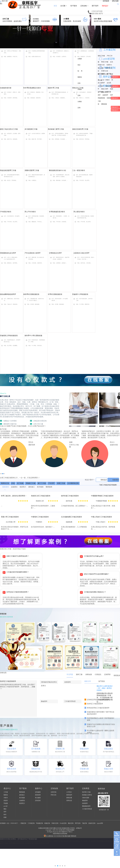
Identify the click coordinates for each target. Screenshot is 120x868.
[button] (0, 474)
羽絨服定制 (39, 823)
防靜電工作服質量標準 (8, 681)
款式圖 (64, 6)
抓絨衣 (6, 801)
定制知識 (54, 788)
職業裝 (6, 795)
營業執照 (73, 836)
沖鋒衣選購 (86, 798)
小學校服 (101, 92)
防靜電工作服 (86, 792)
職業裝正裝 (5, 483)
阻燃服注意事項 (87, 795)
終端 (13, 483)
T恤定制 (84, 823)
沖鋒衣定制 (55, 823)
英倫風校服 (101, 98)
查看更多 (117, 675)
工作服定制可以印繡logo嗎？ (94, 556)
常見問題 (70, 674)
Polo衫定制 (63, 823)
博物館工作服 (31, 483)
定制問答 (107, 674)
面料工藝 (79, 674)
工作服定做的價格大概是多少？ (95, 592)
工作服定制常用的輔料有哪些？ (18, 572)
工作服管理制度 (87, 809)
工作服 (6, 792)
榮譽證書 (69, 798)
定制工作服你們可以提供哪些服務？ (96, 574)
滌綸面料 (85, 801)
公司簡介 (69, 792)
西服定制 (23, 823)
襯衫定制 (71, 823)
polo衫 (6, 806)
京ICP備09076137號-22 (65, 832)
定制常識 (53, 792)
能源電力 (22, 803)
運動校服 (104, 104)
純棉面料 (85, 803)
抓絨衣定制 (92, 823)
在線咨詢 (116, 480)
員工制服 (20, 483)
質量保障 (38, 795)
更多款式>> (115, 98)
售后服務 (38, 798)
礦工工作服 (42, 483)
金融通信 (22, 801)
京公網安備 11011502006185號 (54, 836)
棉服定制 (47, 823)
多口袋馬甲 (101, 83)
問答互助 (53, 795)
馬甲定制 (78, 823)
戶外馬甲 (51, 483)
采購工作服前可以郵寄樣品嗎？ (18, 556)
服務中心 (39, 788)
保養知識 (89, 674)
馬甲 (5, 812)
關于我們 (95, 6)
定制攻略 (84, 6)
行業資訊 (98, 674)
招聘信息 (69, 801)
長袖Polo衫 (101, 65)
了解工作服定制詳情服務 (108, 485)
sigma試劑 (100, 823)
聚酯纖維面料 (86, 806)
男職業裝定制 (80, 77)
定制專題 (86, 788)
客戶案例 (74, 6)
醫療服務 (22, 792)
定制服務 (38, 792)
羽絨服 (6, 803)
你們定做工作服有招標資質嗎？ (18, 592)
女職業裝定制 (80, 65)
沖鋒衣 (6, 798)
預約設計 (105, 6)
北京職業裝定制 (73, 483)
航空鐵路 (22, 798)
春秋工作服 (101, 56)
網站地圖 (115, 1)
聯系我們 (69, 795)
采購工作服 (61, 483)
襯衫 (5, 809)
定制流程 (38, 801)
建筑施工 (22, 795)
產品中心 (7, 788)
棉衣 (5, 815)
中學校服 (108, 92)
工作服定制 (109, 50)
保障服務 (106, 1)
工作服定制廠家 (69, 830)
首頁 (55, 6)
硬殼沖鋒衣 (101, 74)
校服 (5, 817)
